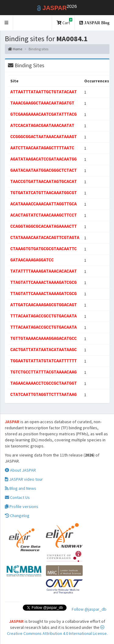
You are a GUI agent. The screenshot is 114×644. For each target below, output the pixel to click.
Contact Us (17, 497)
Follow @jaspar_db (89, 609)
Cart (64, 22)
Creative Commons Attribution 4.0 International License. (57, 631)
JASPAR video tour (24, 479)
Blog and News (21, 488)
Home (15, 49)
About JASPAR (20, 470)
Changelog (17, 516)
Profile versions (22, 506)
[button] (7, 23)
